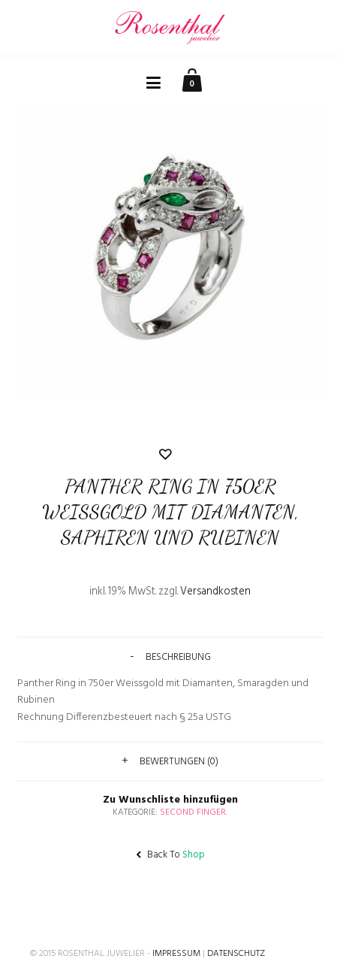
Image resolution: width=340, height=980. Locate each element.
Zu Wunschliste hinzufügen (170, 627)
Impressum (176, 954)
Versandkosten (215, 592)
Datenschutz (236, 954)
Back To (170, 855)
